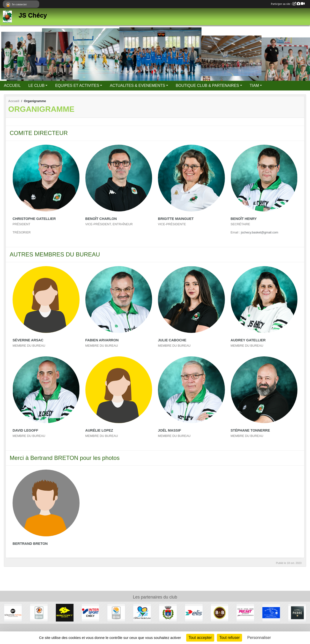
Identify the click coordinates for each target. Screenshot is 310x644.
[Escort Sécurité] (65, 612)
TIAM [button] (254, 86)
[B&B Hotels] (220, 612)
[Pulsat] (245, 612)
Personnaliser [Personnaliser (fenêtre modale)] (259, 638)
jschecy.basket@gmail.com (259, 232)
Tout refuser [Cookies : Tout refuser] (229, 638)
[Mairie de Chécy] (168, 612)
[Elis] (194, 612)
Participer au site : (288, 4)
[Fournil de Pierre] (297, 612)
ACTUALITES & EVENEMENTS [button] (137, 86)
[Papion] (13, 612)
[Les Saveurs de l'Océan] (271, 612)
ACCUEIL (12, 86)
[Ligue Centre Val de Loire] (116, 612)
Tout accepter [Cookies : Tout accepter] (200, 638)
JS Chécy (33, 15)
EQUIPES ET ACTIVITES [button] (77, 86)
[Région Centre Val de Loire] (142, 612)
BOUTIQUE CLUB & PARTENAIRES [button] (207, 86)
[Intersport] (91, 612)
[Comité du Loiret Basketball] (39, 612)
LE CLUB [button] (36, 86)
